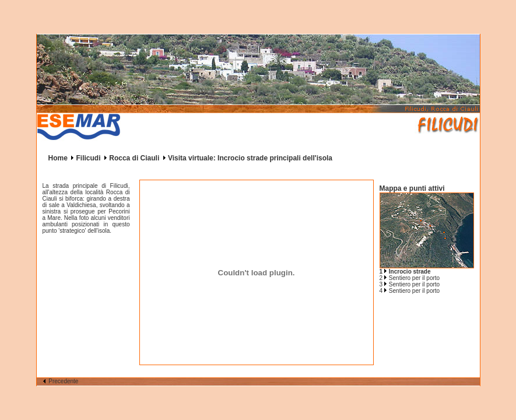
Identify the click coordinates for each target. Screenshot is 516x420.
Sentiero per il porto (414, 278)
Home (58, 158)
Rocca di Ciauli (134, 158)
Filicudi (89, 158)
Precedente (61, 381)
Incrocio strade (410, 272)
